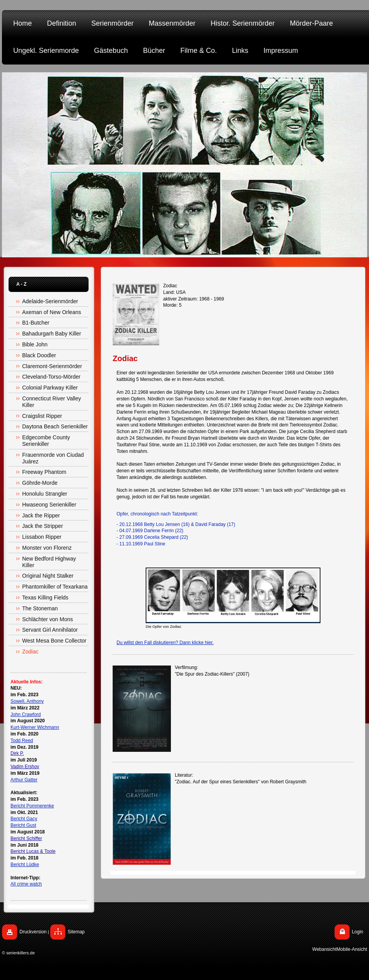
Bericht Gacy (24, 819)
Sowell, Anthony (27, 701)
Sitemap (76, 932)
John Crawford (26, 714)
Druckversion (33, 932)
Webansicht (324, 949)
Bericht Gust (23, 825)
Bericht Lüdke (25, 865)
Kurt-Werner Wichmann (35, 727)
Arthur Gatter (24, 780)
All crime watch (26, 884)
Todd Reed (22, 741)
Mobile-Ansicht (352, 949)
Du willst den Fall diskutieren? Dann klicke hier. (165, 643)
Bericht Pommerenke (32, 806)
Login (358, 932)
